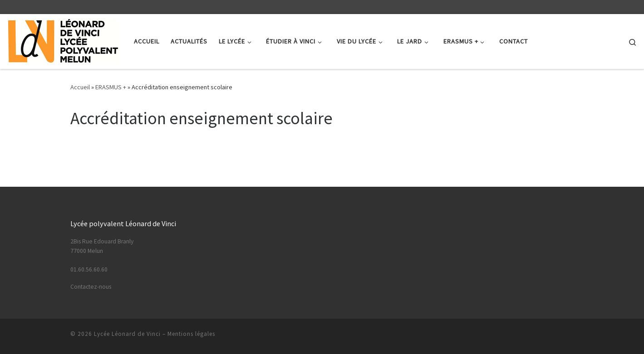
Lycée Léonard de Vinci (127, 334)
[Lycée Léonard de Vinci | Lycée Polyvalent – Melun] (64, 40)
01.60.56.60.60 (89, 269)
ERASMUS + (111, 87)
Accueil (80, 87)
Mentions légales (191, 334)
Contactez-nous (91, 287)
